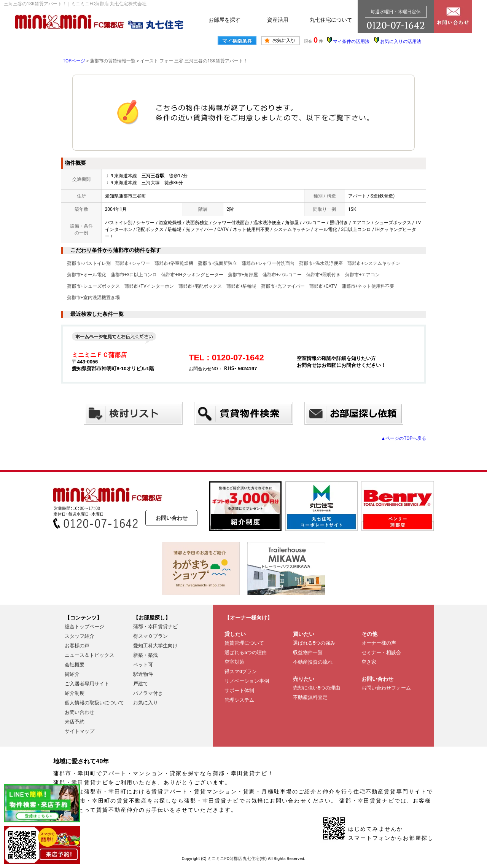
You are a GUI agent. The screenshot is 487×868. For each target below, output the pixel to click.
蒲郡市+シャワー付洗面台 (268, 263)
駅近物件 (143, 674)
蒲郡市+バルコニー (282, 275)
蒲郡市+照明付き (324, 275)
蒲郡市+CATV (323, 286)
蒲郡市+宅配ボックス (200, 286)
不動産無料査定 (310, 697)
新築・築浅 (146, 655)
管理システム (239, 700)
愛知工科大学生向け (155, 646)
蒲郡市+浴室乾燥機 (174, 263)
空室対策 (234, 662)
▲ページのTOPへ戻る (403, 438)
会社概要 (75, 665)
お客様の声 (77, 646)
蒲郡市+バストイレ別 (89, 263)
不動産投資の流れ (313, 662)
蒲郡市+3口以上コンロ (134, 275)
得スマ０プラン (150, 636)
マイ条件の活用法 (351, 41)
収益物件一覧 (308, 652)
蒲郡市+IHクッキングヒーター (192, 275)
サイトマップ (80, 731)
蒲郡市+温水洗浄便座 (321, 263)
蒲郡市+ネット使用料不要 (368, 286)
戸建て (141, 684)
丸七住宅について (331, 20)
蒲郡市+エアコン (362, 275)
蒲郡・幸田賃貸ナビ (155, 627)
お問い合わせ (172, 518)
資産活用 (278, 20)
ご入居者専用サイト (87, 684)
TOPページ (74, 61)
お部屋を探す (224, 20)
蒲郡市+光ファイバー (283, 286)
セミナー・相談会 (381, 652)
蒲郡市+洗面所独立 (217, 263)
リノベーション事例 (247, 681)
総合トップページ (84, 627)
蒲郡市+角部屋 (243, 275)
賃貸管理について (244, 643)
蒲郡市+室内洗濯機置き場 (93, 298)
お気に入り (146, 703)
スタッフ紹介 (80, 636)
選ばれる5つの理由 (246, 652)
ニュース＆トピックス (89, 655)
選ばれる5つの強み (314, 643)
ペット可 (143, 665)
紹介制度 (75, 693)
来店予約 (75, 722)
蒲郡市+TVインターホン (149, 286)
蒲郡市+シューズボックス (93, 286)
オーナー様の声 (379, 643)
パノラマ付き (148, 693)
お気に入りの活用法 (401, 41)
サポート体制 (239, 690)
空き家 (369, 662)
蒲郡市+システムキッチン (374, 263)
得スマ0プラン (241, 671)
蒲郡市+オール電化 (87, 275)
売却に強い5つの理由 (317, 688)
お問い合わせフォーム (386, 688)
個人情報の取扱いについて (94, 703)
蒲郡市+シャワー (133, 263)
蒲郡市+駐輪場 (241, 286)
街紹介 (72, 674)
